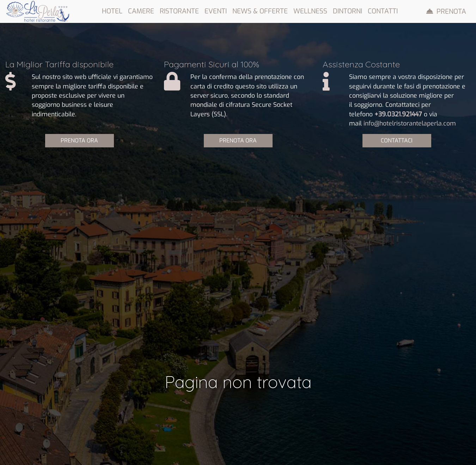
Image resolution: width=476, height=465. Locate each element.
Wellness (310, 11)
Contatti (383, 11)
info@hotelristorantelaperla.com (410, 123)
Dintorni (347, 11)
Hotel (112, 11)
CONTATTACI (397, 140)
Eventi (216, 11)
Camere (141, 11)
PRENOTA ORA (79, 140)
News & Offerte (260, 11)
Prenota (451, 11)
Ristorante (179, 11)
